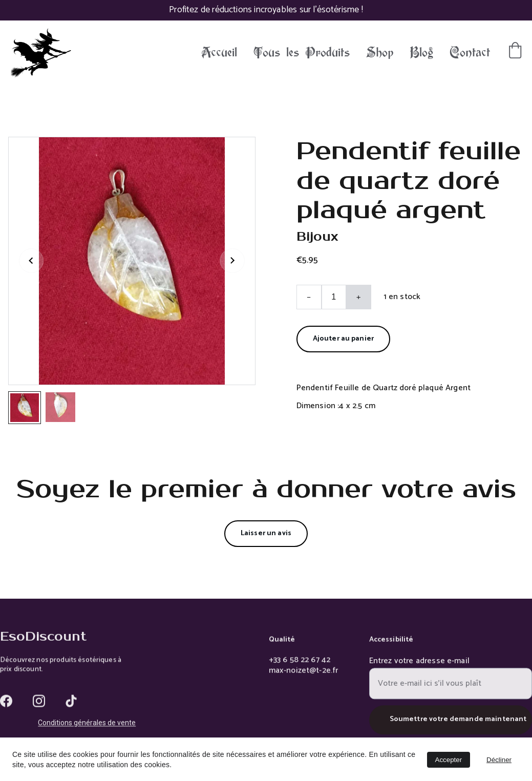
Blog (421, 53)
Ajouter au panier (343, 339)
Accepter (449, 760)
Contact (470, 53)
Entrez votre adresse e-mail (419, 666)
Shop (380, 53)
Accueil (219, 53)
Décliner (499, 760)
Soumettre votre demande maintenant (458, 725)
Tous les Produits (302, 53)
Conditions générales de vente (87, 724)
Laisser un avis (266, 533)
